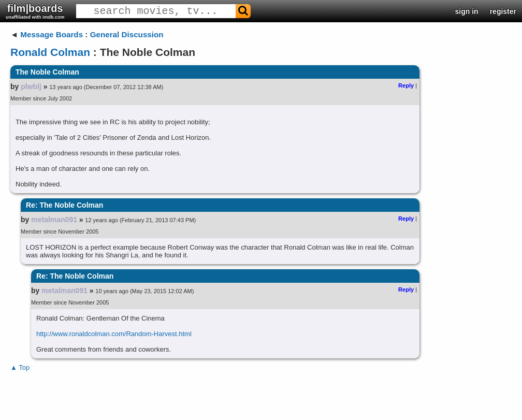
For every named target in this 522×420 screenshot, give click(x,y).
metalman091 (54, 220)
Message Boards (52, 34)
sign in (467, 11)
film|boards (35, 11)
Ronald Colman (50, 52)
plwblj (31, 86)
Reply (406, 85)
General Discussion (127, 34)
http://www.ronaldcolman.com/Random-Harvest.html (114, 334)
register (503, 11)
